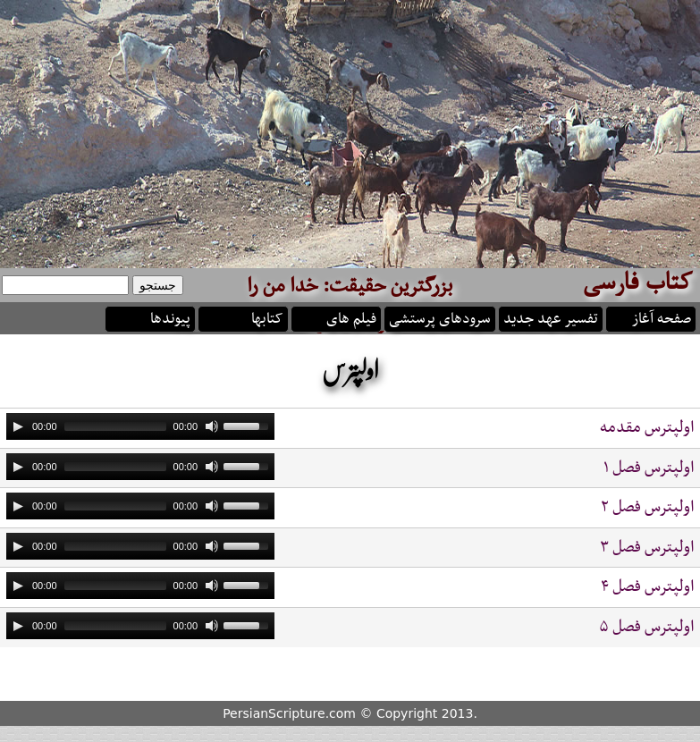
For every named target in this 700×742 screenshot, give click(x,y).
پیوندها (170, 317)
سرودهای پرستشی (440, 317)
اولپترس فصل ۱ (649, 468)
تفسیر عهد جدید (551, 317)
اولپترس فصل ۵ (646, 627)
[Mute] (212, 426)
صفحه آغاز (662, 317)
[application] (140, 426)
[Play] (18, 426)
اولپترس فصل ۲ (647, 507)
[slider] (115, 426)
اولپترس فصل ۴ (647, 587)
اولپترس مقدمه (647, 428)
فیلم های (351, 317)
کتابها (267, 317)
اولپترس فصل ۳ (647, 548)
